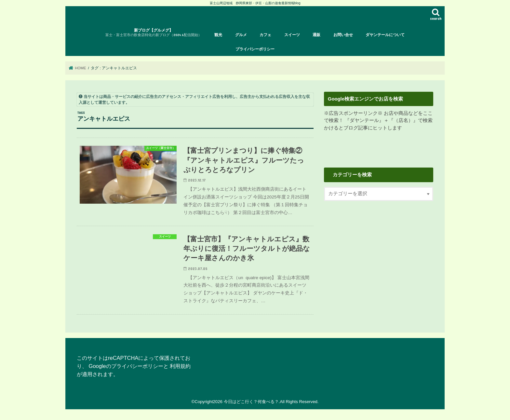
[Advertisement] (379, 261)
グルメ (241, 35)
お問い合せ (343, 35)
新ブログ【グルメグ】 (154, 33)
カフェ (265, 35)
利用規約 (180, 366)
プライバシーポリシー (255, 49)
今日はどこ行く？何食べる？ (251, 402)
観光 (218, 35)
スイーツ (292, 35)
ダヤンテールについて (385, 35)
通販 (316, 35)
